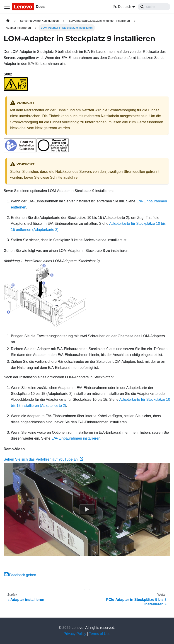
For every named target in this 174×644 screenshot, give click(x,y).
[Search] (154, 7)
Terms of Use (100, 634)
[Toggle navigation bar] (7, 7)
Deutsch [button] (122, 7)
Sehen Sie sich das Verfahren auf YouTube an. (43, 459)
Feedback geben (20, 575)
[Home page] (8, 21)
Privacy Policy (75, 634)
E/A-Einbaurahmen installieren (76, 438)
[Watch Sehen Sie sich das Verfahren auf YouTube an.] (87, 509)
